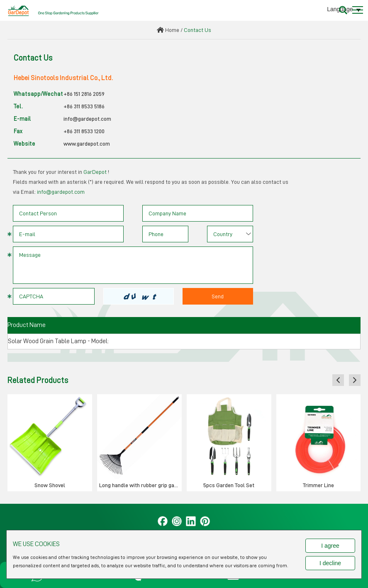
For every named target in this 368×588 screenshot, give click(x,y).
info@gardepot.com (87, 119)
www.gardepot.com (87, 144)
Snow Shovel (50, 485)
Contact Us (197, 30)
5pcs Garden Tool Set (229, 485)
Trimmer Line (318, 485)
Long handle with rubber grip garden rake (140, 485)
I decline (330, 563)
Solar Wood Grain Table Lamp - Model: (58, 341)
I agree (330, 546)
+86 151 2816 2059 (84, 94)
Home (172, 30)
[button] (338, 380)
